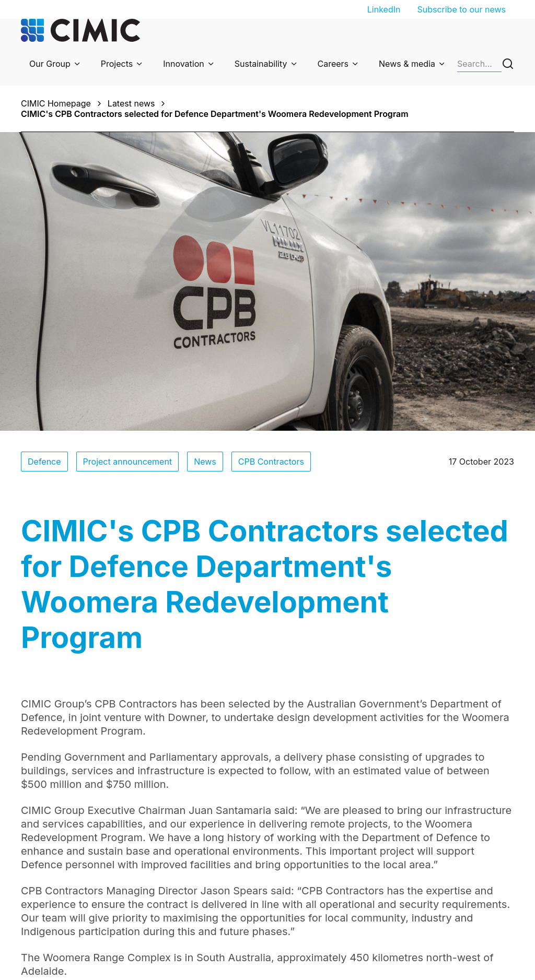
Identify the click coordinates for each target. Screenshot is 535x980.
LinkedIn (384, 9)
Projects (117, 64)
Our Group (50, 64)
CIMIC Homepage (56, 103)
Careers (333, 64)
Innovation (184, 64)
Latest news (131, 103)
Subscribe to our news (461, 9)
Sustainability (261, 64)
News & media (407, 64)
